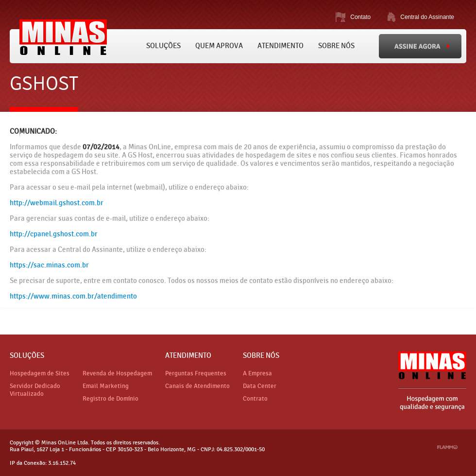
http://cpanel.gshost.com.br (54, 234)
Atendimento (280, 46)
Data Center (260, 386)
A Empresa (257, 373)
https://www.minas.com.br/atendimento (73, 296)
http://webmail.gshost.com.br (57, 203)
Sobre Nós (336, 46)
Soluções (163, 46)
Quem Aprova (219, 46)
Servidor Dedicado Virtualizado (35, 390)
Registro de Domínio (110, 399)
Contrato (255, 399)
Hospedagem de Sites (40, 373)
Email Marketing (106, 386)
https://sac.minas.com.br (49, 265)
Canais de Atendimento (197, 386)
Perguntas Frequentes (196, 373)
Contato (360, 17)
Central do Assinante (427, 17)
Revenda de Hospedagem (117, 373)
